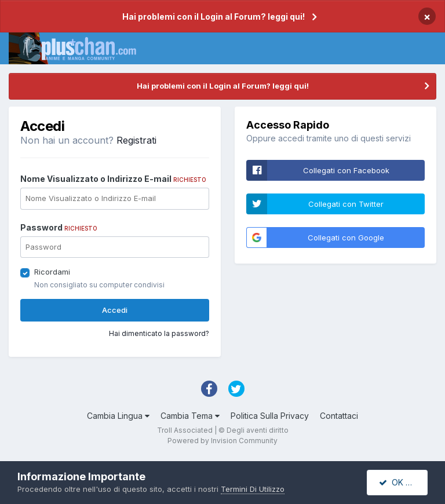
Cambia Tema (190, 416)
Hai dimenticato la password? (159, 333)
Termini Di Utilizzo (253, 489)
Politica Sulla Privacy (270, 416)
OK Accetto (403, 482)
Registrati (136, 140)
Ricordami (52, 272)
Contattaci (339, 416)
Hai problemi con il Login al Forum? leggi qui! (214, 17)
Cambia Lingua (118, 416)
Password (59, 227)
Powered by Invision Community (222, 441)
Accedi (115, 310)
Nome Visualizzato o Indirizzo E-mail (113, 179)
